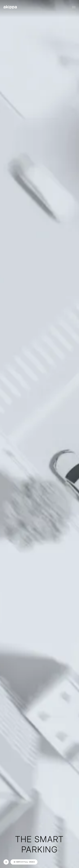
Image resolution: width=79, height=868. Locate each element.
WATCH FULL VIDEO (26, 862)
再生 (6, 862)
